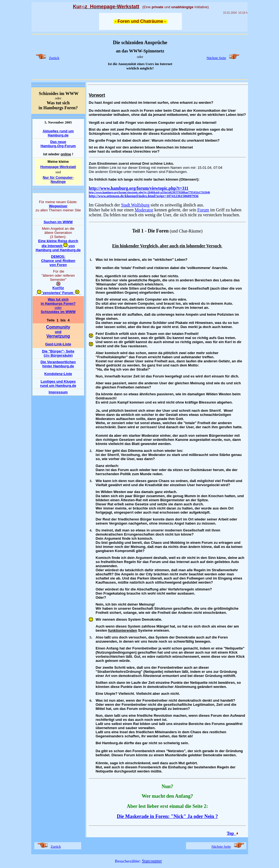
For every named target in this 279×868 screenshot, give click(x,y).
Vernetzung (58, 336)
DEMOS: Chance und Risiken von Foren (58, 261)
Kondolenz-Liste (58, 374)
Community (58, 327)
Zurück (54, 58)
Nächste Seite (216, 58)
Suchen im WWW (58, 222)
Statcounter (152, 861)
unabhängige (182, 7)
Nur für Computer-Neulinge (58, 180)
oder (58, 308)
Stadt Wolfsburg (135, 205)
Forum (203, 210)
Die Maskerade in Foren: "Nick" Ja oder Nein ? (167, 816)
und (58, 332)
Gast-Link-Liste (58, 344)
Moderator (144, 210)
